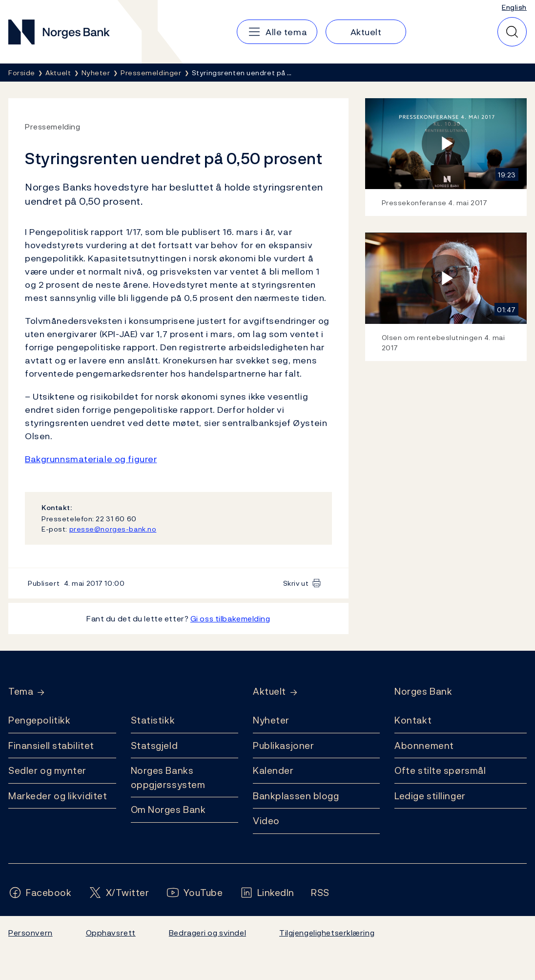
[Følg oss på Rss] (320, 893)
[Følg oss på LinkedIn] (267, 893)
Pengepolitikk (39, 720)
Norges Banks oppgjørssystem (168, 778)
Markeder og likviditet (58, 796)
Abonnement (424, 746)
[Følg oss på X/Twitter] (119, 893)
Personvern (31, 933)
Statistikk (153, 720)
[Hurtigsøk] (512, 32)
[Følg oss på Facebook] (40, 893)
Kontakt (413, 720)
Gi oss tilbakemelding (230, 618)
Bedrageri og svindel (207, 933)
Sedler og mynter (47, 770)
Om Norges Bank (168, 810)
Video (266, 821)
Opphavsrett (111, 933)
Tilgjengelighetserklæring (327, 933)
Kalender (273, 770)
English (514, 7)
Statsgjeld (154, 746)
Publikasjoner (283, 746)
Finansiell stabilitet (51, 746)
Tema (21, 692)
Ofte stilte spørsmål (440, 770)
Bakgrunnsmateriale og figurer (91, 459)
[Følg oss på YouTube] (195, 893)
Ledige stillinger (430, 796)
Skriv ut (296, 583)
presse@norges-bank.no (113, 529)
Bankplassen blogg (296, 796)
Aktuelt (269, 692)
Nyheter (271, 720)
